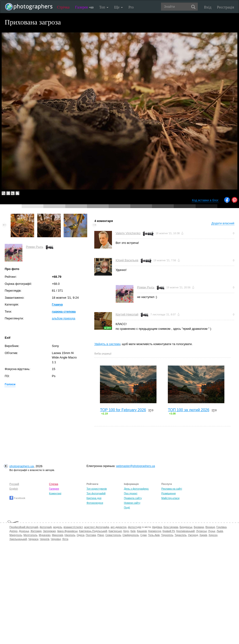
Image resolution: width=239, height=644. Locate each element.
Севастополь (113, 535)
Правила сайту (133, 498)
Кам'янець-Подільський (93, 531)
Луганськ (201, 531)
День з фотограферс (136, 489)
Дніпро (13, 531)
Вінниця (210, 527)
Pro (131, 7)
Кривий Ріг (169, 531)
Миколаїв (58, 535)
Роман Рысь (35, 247)
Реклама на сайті (172, 489)
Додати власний (223, 223)
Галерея (84, 7)
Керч (126, 531)
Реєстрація (226, 7)
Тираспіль (181, 535)
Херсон (213, 535)
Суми (143, 535)
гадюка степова (64, 312)
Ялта (65, 539)
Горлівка (221, 527)
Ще (118, 7)
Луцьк (212, 531)
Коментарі (55, 493)
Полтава (91, 535)
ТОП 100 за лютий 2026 (189, 410)
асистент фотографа (97, 527)
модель (58, 527)
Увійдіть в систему (107, 344)
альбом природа (64, 318)
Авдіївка (157, 527)
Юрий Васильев (127, 260)
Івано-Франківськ (67, 531)
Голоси (10, 384)
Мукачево (45, 535)
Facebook (17, 498)
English (14, 489)
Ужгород (193, 535)
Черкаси (33, 539)
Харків (203, 535)
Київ (133, 531)
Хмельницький (18, 539)
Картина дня (94, 498)
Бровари (199, 527)
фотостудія (135, 527)
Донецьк (24, 531)
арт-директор (119, 527)
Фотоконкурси (95, 503)
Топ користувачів (97, 489)
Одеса (80, 535)
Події (127, 507)
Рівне (101, 535)
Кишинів (142, 531)
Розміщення (168, 493)
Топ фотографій (96, 493)
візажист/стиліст (73, 527)
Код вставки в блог (205, 200)
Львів (220, 531)
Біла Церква (171, 527)
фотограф (46, 527)
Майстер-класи (170, 498)
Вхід (208, 7)
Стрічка (63, 7)
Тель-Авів (154, 535)
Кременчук (155, 531)
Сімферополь (131, 535)
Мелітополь (31, 535)
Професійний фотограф (24, 527)
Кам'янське (115, 531)
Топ (104, 7)
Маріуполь (16, 535)
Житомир (36, 531)
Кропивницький (185, 531)
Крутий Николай (127, 314)
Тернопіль (167, 535)
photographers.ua (22, 466)
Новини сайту (132, 503)
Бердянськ (186, 527)
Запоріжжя (49, 531)
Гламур (57, 304)
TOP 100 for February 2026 (123, 410)
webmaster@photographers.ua (135, 466)
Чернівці (56, 539)
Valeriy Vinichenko (128, 233)
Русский (14, 484)
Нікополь (70, 535)
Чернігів (45, 539)
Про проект (131, 493)
